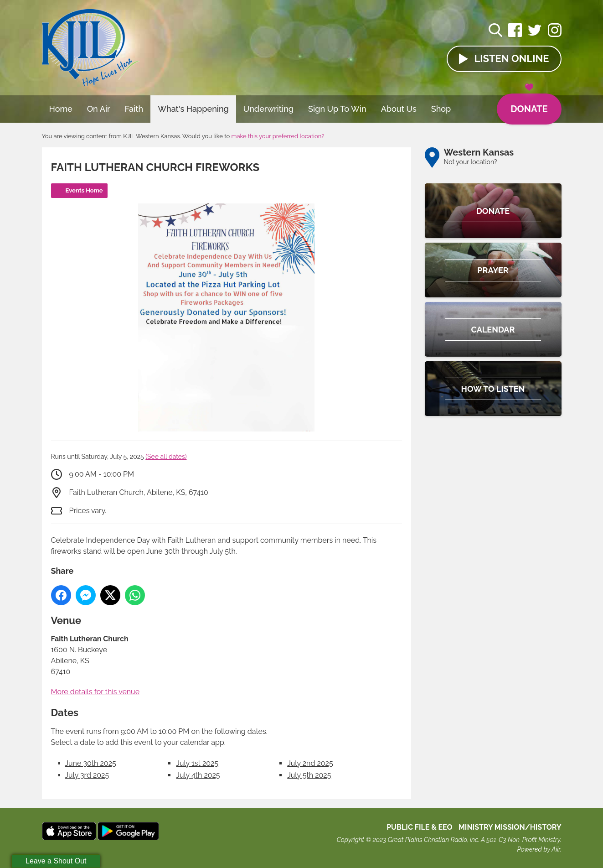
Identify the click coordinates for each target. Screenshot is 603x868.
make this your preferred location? (278, 136)
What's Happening (193, 109)
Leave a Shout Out (56, 861)
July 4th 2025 (198, 775)
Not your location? (471, 162)
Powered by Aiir (538, 849)
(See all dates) (166, 457)
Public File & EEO (420, 827)
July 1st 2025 (197, 763)
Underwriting (268, 109)
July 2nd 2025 (310, 763)
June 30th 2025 (91, 763)
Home (61, 109)
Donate (529, 104)
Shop (441, 109)
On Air (99, 109)
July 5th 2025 (309, 775)
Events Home (84, 190)
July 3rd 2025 (87, 775)
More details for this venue (95, 692)
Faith (134, 109)
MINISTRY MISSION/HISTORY (510, 827)
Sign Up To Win (337, 109)
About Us (399, 109)
